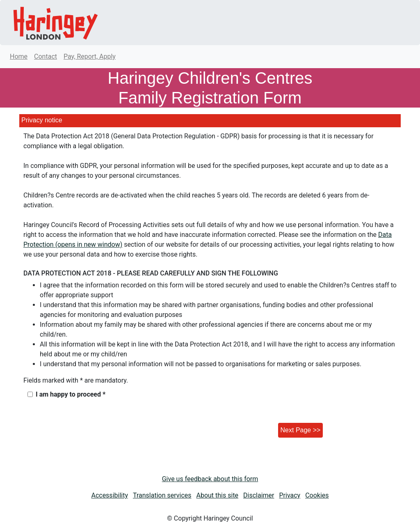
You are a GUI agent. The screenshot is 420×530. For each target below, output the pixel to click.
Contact (46, 56)
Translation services (162, 495)
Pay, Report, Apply (90, 56)
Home (19, 56)
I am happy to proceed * (71, 394)
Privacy (290, 495)
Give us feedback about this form (210, 479)
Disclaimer (259, 495)
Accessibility (110, 495)
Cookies (317, 495)
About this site (218, 495)
